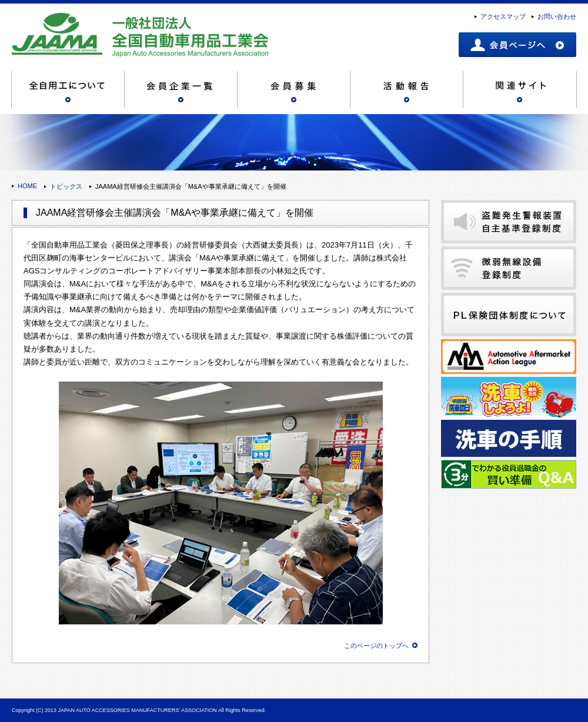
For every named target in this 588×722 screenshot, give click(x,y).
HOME (27, 186)
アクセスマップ (503, 16)
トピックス (66, 186)
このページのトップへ (376, 646)
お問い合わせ (557, 16)
